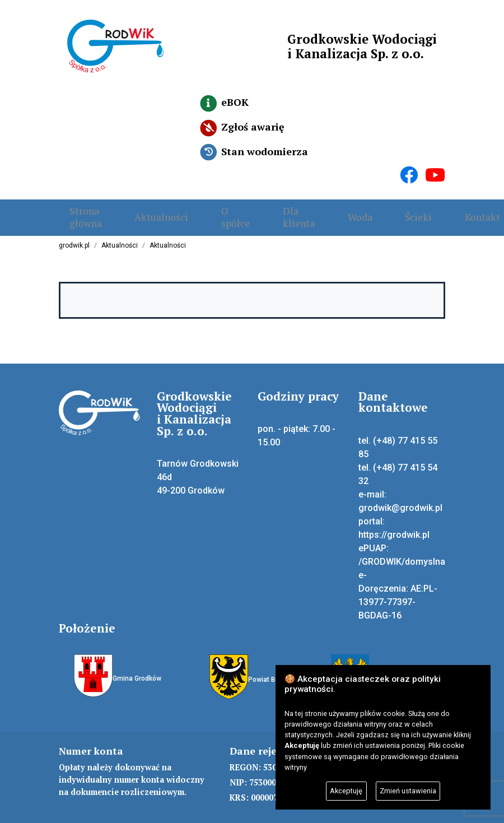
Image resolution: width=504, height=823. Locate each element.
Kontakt (409, 208)
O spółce (204, 208)
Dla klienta (257, 208)
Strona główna (75, 208)
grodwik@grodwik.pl (400, 499)
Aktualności (141, 208)
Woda (307, 208)
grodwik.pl (74, 236)
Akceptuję (346, 791)
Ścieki (356, 208)
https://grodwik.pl (394, 526)
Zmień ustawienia (408, 791)
